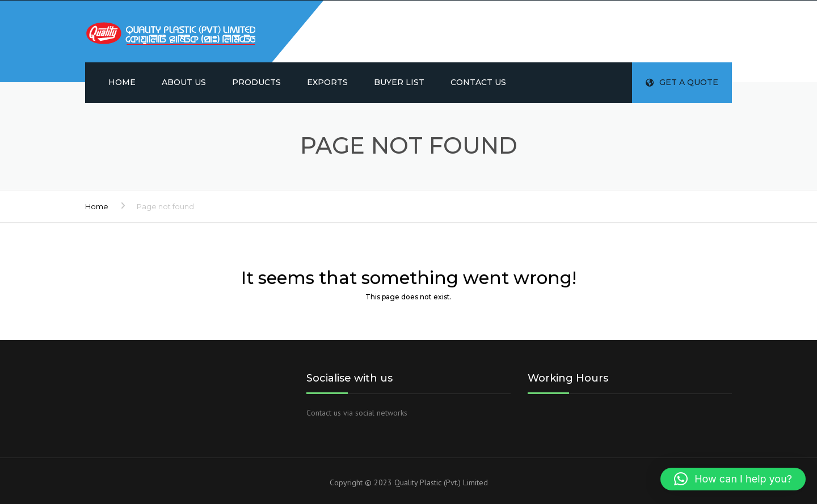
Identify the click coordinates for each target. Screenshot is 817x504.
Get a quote (682, 82)
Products (256, 82)
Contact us (478, 82)
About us (184, 82)
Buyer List (399, 82)
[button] (733, 479)
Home (122, 82)
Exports (327, 82)
